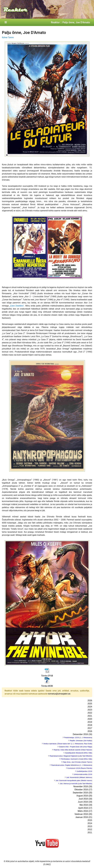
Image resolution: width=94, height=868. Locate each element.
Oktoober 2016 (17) (83, 790)
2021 (90, 716)
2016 (90, 731)
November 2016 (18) (83, 786)
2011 (90, 833)
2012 (90, 829)
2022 (90, 713)
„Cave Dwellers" (17, 306)
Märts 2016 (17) (85, 811)
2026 (90, 701)
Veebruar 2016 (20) (83, 814)
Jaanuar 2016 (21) (84, 817)
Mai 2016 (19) (86, 805)
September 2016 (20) (82, 793)
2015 (90, 820)
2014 (90, 823)
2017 (90, 728)
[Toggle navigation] (6, 22)
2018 (90, 725)
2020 (90, 719)
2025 (90, 704)
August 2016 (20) (84, 796)
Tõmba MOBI (47, 686)
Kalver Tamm (8, 37)
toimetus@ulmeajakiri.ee (59, 694)
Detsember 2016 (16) (82, 734)
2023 (90, 710)
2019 (90, 722)
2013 (90, 826)
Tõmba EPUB (47, 676)
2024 (90, 707)
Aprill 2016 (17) (85, 808)
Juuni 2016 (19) (85, 802)
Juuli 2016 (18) (85, 799)
